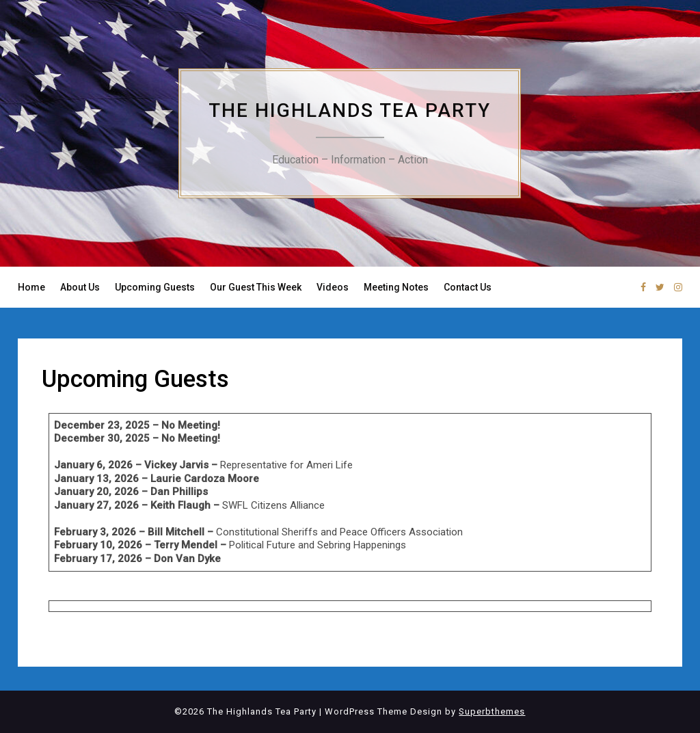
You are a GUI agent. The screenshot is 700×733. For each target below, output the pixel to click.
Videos (333, 287)
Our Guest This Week (256, 287)
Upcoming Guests (155, 287)
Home (31, 287)
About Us (80, 287)
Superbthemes (492, 711)
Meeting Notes (396, 287)
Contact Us (468, 287)
